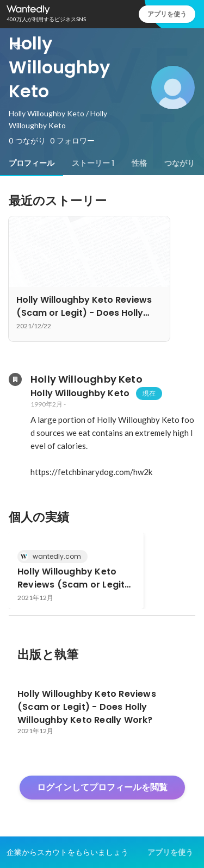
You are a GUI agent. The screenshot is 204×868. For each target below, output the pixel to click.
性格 (139, 163)
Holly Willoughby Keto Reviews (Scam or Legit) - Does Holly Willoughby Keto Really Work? (73, 578)
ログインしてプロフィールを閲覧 (102, 787)
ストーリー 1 (93, 163)
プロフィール (32, 163)
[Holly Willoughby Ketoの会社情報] (15, 379)
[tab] (32, 163)
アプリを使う (167, 14)
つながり (180, 163)
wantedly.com (54, 556)
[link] (76, 571)
